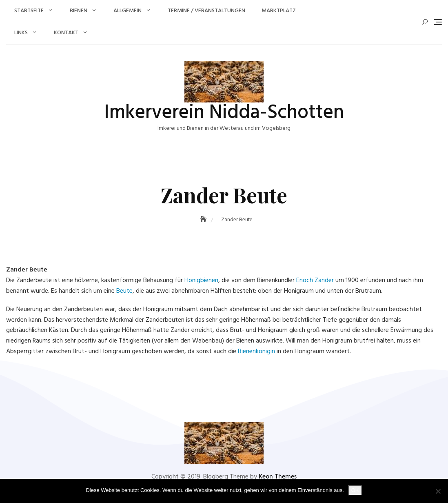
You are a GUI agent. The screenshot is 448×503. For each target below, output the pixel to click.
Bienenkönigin (256, 352)
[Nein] (438, 491)
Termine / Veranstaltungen (206, 11)
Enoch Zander (315, 280)
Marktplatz (279, 11)
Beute (124, 291)
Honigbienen (201, 280)
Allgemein (128, 11)
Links (21, 33)
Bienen (79, 11)
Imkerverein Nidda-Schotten (224, 113)
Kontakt (66, 33)
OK (355, 490)
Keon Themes (278, 477)
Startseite (29, 11)
